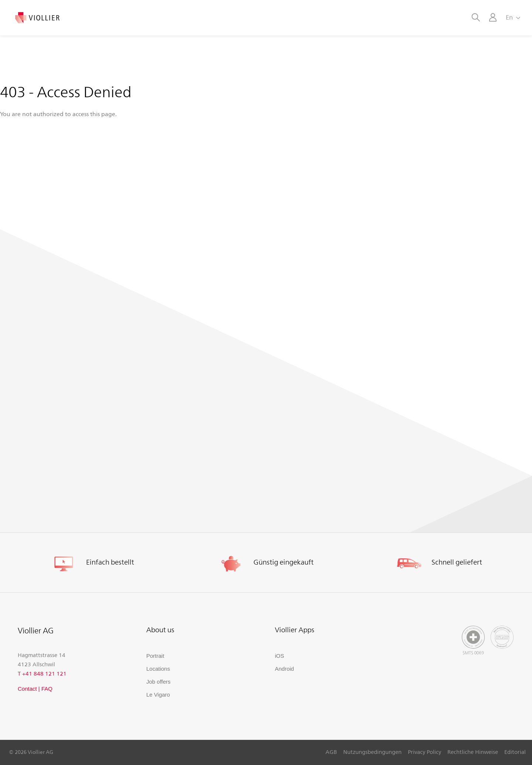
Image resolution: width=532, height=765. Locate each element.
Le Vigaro (158, 695)
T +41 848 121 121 (42, 673)
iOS (279, 656)
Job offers (158, 682)
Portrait (155, 656)
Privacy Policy (424, 752)
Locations (158, 669)
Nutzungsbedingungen (372, 752)
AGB (331, 752)
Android (284, 669)
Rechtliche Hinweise (473, 752)
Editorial (515, 752)
